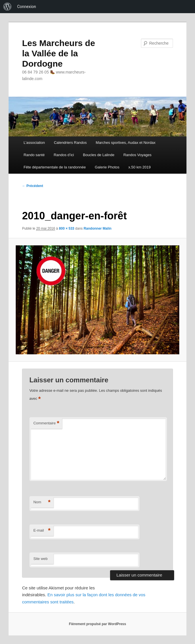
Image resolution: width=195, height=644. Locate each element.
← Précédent (32, 186)
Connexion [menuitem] (27, 7)
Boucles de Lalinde (99, 155)
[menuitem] (7, 7)
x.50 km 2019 (140, 167)
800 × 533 (67, 228)
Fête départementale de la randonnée (55, 167)
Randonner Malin (97, 228)
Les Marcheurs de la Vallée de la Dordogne (58, 53)
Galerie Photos (107, 167)
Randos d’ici (64, 155)
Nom (42, 502)
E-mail (42, 531)
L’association (34, 143)
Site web (41, 559)
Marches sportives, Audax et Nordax (126, 143)
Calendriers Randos (70, 143)
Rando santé (34, 155)
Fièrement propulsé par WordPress (98, 624)
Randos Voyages (137, 155)
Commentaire (46, 423)
